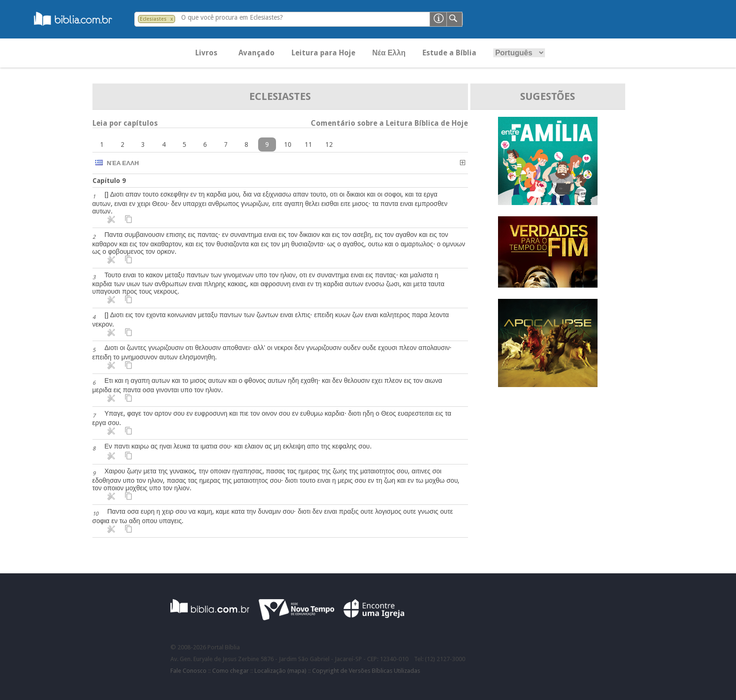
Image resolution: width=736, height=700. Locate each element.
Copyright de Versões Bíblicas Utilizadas (366, 671)
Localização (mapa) (280, 671)
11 (308, 145)
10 (288, 145)
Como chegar (230, 671)
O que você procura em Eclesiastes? (232, 17)
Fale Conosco (188, 671)
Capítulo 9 (109, 181)
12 (329, 145)
